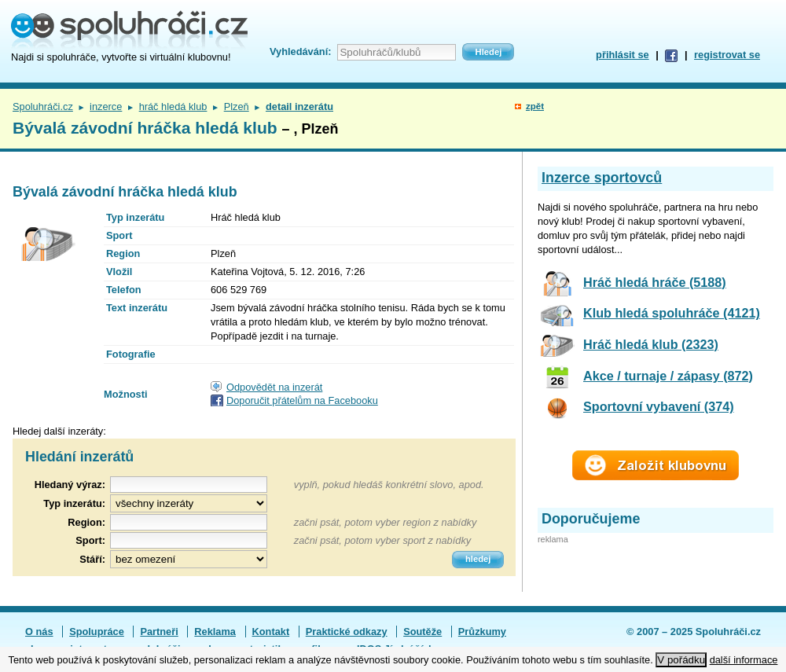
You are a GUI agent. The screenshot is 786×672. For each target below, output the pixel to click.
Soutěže (422, 632)
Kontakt (271, 632)
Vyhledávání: (300, 51)
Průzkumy (482, 632)
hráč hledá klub (173, 106)
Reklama (215, 632)
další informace (744, 660)
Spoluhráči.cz (43, 106)
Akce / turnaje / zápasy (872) (668, 376)
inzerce (106, 106)
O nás (39, 632)
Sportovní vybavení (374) (659, 406)
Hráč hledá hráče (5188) (655, 282)
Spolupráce (97, 632)
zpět (535, 106)
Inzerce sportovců (602, 178)
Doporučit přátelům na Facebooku (302, 400)
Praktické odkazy (347, 632)
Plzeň (237, 106)
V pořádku (681, 660)
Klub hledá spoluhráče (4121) (672, 313)
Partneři (159, 632)
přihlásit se (623, 55)
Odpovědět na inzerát (274, 387)
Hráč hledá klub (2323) (651, 344)
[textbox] (189, 522)
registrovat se (727, 55)
